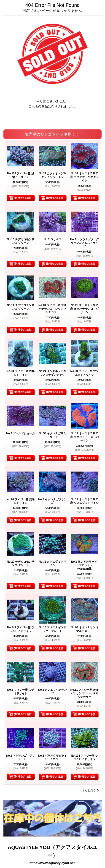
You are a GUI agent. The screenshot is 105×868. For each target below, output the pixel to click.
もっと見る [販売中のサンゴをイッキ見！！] (91, 790)
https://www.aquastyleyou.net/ (52, 863)
